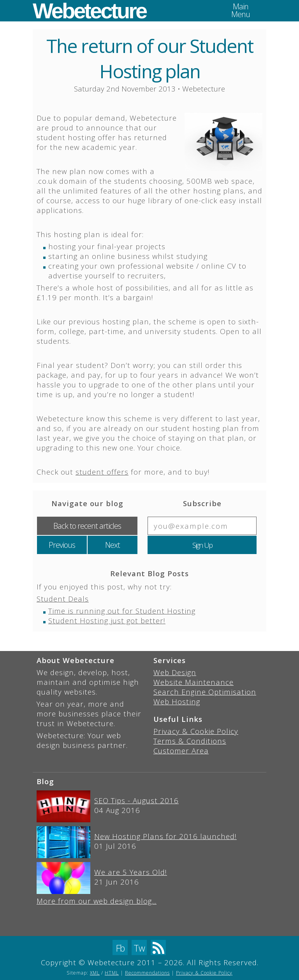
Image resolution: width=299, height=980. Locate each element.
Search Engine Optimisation (205, 692)
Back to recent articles (87, 526)
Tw (139, 948)
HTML (112, 973)
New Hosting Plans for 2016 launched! (165, 836)
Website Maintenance (193, 682)
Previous (62, 545)
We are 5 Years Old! (131, 872)
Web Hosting (177, 701)
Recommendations (147, 973)
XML (95, 973)
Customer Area (181, 750)
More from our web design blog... (97, 901)
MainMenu (241, 10)
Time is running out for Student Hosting (122, 611)
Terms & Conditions (190, 741)
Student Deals (63, 599)
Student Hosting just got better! (107, 620)
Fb (120, 948)
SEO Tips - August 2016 (136, 800)
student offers (102, 472)
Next (113, 545)
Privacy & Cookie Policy (196, 731)
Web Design (175, 672)
